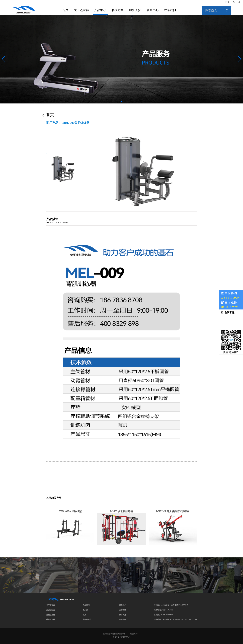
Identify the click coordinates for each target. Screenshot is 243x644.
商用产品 (52, 123)
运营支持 (123, 610)
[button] (121, 101)
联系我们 (170, 10)
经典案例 (86, 605)
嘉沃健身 (134, 634)
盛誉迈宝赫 (51, 619)
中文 (227, 2)
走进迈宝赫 (51, 610)
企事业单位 (87, 619)
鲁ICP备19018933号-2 (122, 637)
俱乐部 (85, 610)
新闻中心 (153, 10)
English (237, 2)
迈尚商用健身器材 (120, 634)
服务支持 (135, 10)
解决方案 (118, 10)
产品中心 (100, 10)
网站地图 (123, 619)
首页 (65, 10)
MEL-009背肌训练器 (76, 123)
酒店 (84, 615)
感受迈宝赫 (51, 615)
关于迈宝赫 (81, 10)
